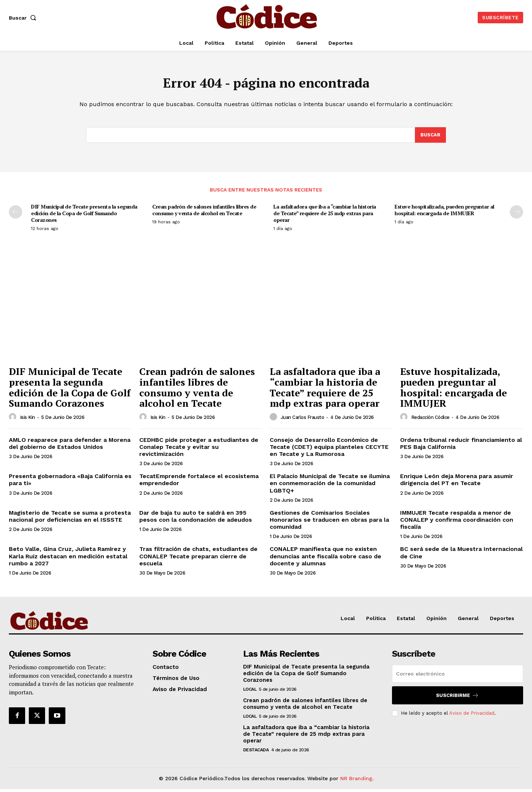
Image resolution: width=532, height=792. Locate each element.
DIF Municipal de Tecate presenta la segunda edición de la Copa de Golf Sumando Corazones (84, 216)
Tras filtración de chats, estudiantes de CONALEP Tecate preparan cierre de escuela (198, 559)
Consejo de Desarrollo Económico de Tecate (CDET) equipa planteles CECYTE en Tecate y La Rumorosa (329, 450)
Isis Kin (28, 420)
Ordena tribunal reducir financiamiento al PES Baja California (461, 446)
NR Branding (356, 781)
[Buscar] (430, 138)
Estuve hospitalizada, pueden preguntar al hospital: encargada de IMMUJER (444, 213)
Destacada (256, 753)
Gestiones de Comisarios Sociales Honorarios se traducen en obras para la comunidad (329, 523)
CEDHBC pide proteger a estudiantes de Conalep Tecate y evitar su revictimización (199, 450)
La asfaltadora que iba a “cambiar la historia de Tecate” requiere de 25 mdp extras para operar (325, 216)
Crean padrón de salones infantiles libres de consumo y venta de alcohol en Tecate (204, 213)
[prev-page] (16, 215)
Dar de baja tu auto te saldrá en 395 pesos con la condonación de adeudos (196, 519)
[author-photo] (14, 420)
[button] (24, 18)
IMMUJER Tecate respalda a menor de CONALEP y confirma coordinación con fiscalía (457, 523)
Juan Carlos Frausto (303, 420)
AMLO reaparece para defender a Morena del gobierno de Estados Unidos (70, 446)
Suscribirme (457, 698)
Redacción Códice (430, 420)
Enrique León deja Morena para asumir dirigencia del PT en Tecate (457, 483)
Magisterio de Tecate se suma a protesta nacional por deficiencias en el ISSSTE (70, 519)
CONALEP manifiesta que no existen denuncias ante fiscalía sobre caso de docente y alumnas (325, 559)
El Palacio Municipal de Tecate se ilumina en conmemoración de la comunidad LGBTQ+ (330, 486)
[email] (458, 677)
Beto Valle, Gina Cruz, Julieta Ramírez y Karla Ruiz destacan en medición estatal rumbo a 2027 (68, 559)
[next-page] (516, 215)
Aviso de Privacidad (472, 716)
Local (250, 692)
